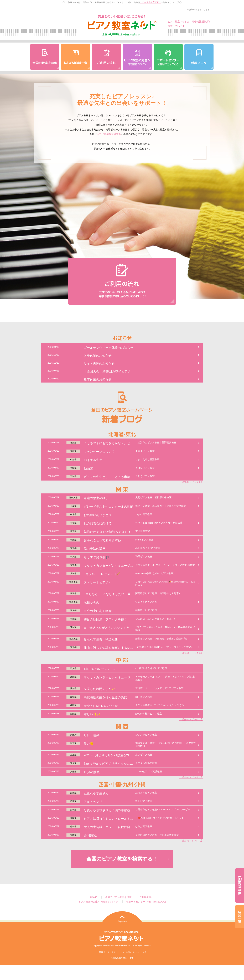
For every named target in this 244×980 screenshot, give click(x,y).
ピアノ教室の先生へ (98, 902)
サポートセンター (146, 902)
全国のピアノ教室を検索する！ (122, 859)
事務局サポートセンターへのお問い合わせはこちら (123, 952)
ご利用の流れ (147, 897)
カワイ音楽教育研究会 (150, 2)
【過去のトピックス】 (191, 482)
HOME (94, 897)
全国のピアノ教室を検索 (118, 897)
